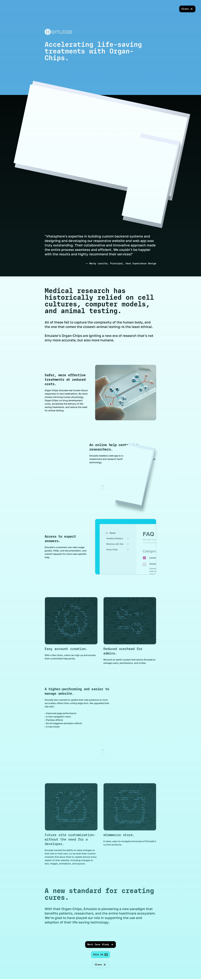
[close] (187, 9)
